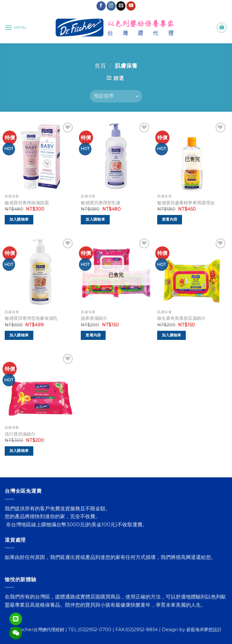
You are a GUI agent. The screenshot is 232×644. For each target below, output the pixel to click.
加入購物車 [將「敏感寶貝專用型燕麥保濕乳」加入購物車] (19, 335)
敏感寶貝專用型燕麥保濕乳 (31, 318)
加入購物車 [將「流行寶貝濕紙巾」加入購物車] (19, 451)
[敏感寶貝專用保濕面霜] (40, 156)
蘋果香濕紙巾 (94, 318)
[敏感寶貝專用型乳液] (116, 156)
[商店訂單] (116, 96)
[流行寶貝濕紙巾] (40, 387)
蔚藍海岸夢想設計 (204, 630)
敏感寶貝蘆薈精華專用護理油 (186, 203)
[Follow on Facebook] (101, 6)
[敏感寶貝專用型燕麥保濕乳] (40, 272)
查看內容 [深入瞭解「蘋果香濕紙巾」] (93, 335)
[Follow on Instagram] (111, 6)
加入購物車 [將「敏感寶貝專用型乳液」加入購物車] (95, 219)
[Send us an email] (121, 6)
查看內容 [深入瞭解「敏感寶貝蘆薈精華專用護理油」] (170, 219)
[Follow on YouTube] (131, 6)
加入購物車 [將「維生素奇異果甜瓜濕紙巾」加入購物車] (172, 335)
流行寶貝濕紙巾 (20, 434)
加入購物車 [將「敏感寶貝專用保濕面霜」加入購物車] (19, 219)
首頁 (100, 66)
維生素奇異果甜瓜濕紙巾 (181, 318)
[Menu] (16, 27)
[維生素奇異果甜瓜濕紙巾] (192, 272)
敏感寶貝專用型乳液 (101, 203)
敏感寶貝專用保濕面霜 (27, 203)
